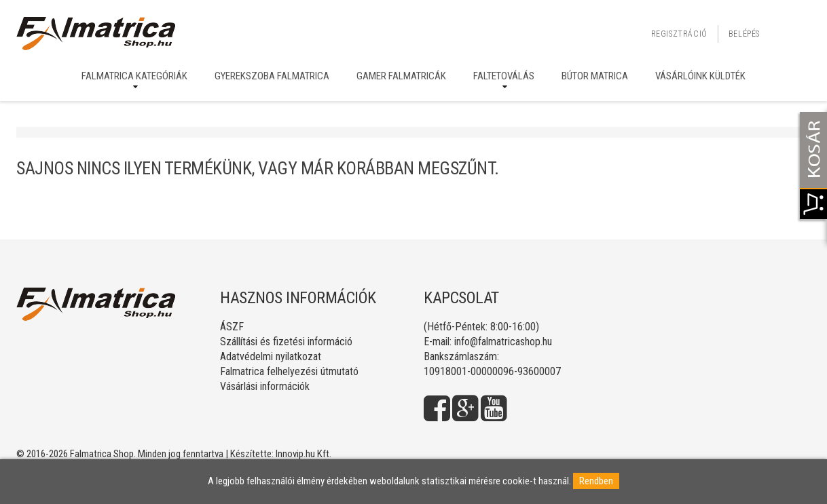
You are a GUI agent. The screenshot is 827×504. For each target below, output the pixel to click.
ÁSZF (232, 327)
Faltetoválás (504, 76)
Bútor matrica (595, 76)
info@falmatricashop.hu (503, 342)
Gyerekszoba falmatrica (272, 76)
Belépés (744, 34)
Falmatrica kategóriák (134, 76)
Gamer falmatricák (401, 76)
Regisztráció (679, 34)
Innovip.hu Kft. (304, 454)
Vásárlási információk (265, 386)
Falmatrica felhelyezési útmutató (289, 371)
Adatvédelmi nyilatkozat (271, 356)
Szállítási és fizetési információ (286, 342)
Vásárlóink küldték (700, 76)
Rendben (596, 481)
